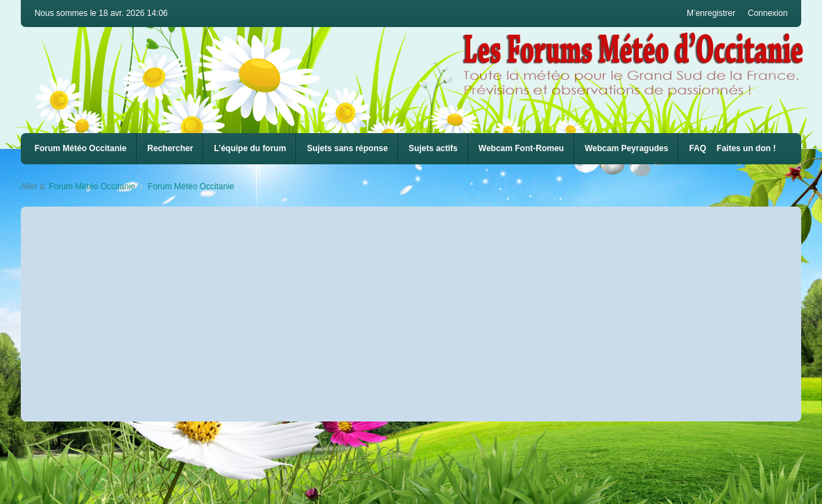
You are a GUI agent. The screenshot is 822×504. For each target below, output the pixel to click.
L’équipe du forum (250, 148)
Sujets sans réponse (347, 148)
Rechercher (170, 148)
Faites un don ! (746, 148)
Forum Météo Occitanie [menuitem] (81, 148)
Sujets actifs (433, 148)
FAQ (697, 148)
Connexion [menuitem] (768, 13)
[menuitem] (521, 149)
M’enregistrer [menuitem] (711, 13)
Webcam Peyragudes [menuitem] (627, 148)
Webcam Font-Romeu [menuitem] (521, 148)
